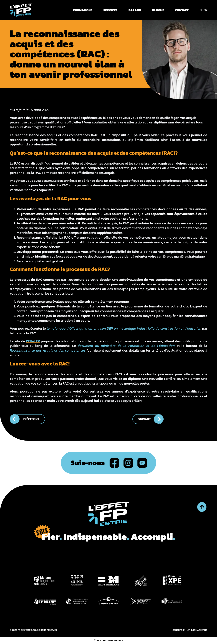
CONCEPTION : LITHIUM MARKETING (190, 630)
